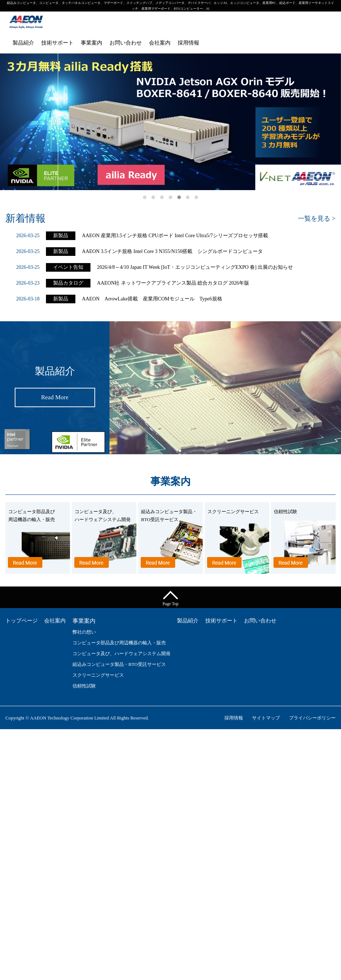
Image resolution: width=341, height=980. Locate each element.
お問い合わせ (126, 43)
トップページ (22, 621)
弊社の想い (84, 632)
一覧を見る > (317, 218)
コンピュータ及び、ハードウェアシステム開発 (122, 654)
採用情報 (188, 43)
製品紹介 (23, 43)
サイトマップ (266, 718)
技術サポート (57, 43)
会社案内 (160, 43)
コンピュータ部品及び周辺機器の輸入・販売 (119, 643)
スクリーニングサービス (98, 675)
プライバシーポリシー (312, 718)
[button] (145, 197)
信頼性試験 (84, 686)
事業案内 (92, 43)
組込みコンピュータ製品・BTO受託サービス (119, 664)
